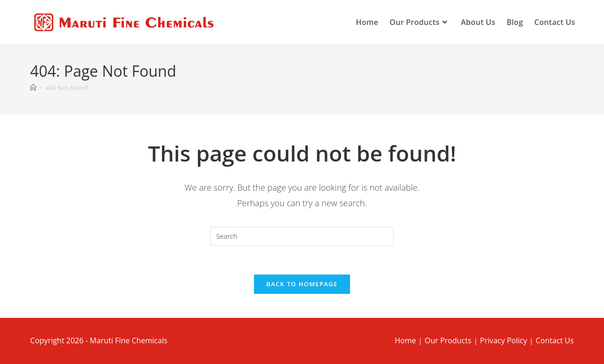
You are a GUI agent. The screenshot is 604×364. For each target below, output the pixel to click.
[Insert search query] (302, 236)
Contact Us (555, 340)
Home (405, 340)
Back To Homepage (302, 284)
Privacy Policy (504, 340)
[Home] (33, 88)
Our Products (448, 340)
